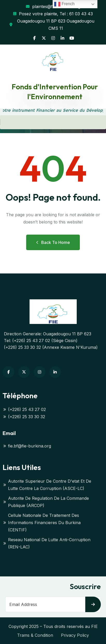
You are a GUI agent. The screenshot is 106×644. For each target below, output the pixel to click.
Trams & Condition (35, 635)
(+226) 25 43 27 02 (24, 409)
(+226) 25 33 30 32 (24, 417)
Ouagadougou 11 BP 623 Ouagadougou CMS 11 (52, 25)
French (64, 4)
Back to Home (53, 242)
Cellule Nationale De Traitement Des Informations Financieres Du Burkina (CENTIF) (42, 523)
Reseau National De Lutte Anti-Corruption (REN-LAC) (47, 543)
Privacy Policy (75, 635)
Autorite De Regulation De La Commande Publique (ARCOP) (46, 502)
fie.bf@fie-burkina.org (27, 446)
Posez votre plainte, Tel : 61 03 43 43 (53, 14)
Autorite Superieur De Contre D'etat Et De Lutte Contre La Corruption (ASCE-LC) (47, 485)
